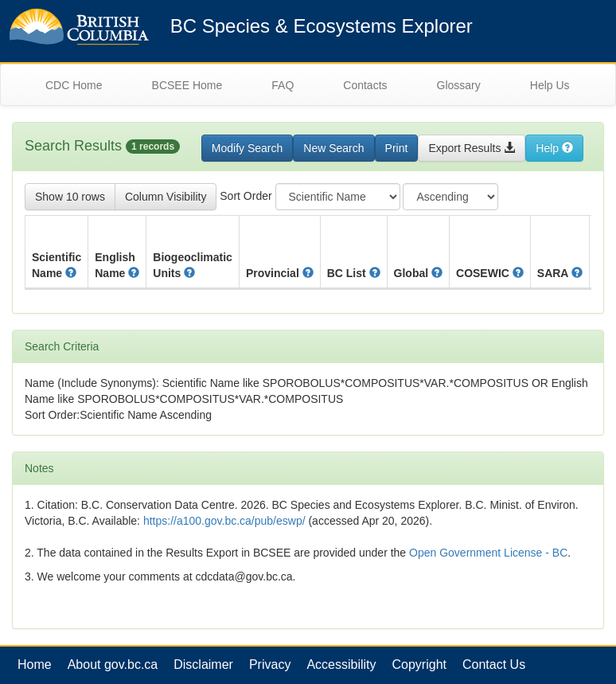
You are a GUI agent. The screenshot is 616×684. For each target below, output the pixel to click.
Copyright (419, 664)
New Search (333, 148)
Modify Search (247, 148)
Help (554, 148)
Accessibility (341, 664)
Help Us (550, 85)
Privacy (270, 664)
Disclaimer (203, 664)
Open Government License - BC (488, 553)
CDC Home (74, 85)
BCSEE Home (187, 85)
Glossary (459, 85)
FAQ (283, 85)
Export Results (472, 148)
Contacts (365, 85)
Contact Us (494, 664)
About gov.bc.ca (113, 664)
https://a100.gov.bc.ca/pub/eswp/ (224, 521)
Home (35, 664)
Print (397, 148)
